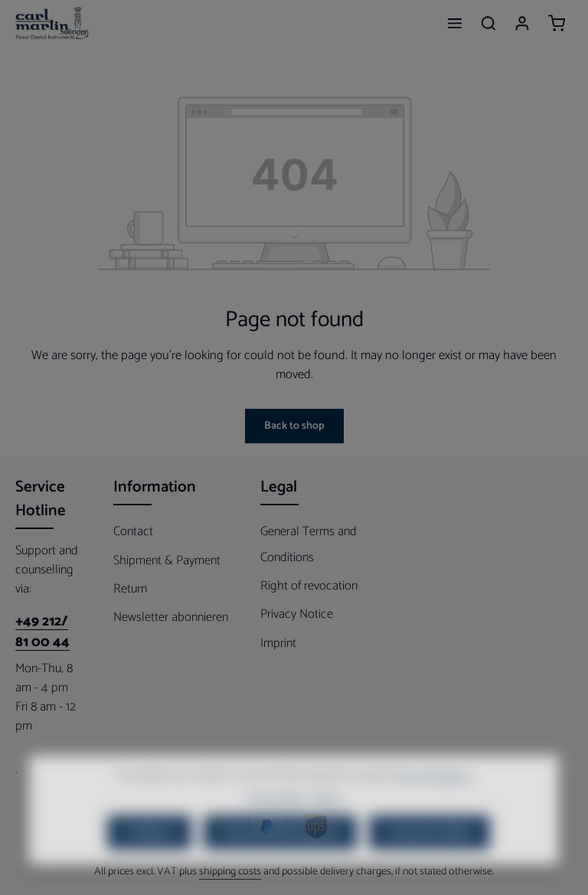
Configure (149, 853)
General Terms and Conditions (309, 544)
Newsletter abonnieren (171, 617)
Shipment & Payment (167, 561)
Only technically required (280, 853)
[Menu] (455, 23)
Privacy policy (275, 818)
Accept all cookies (430, 853)
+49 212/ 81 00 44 (42, 632)
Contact (133, 532)
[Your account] (522, 23)
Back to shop (294, 426)
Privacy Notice (297, 614)
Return (130, 589)
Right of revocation (309, 586)
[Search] (488, 23)
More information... (434, 796)
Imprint (278, 643)
